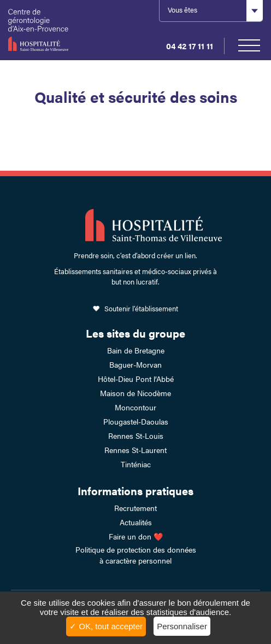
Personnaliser (182, 626)
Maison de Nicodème (135, 393)
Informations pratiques (135, 491)
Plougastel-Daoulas (136, 421)
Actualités (136, 522)
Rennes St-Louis (136, 436)
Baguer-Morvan (135, 364)
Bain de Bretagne (136, 350)
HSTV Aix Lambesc (44, 30)
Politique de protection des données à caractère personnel (136, 555)
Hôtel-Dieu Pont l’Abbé (136, 379)
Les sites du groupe (135, 333)
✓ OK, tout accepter (106, 626)
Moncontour (135, 407)
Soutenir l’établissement (141, 308)
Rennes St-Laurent (135, 450)
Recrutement (135, 508)
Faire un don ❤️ (136, 536)
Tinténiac (136, 464)
